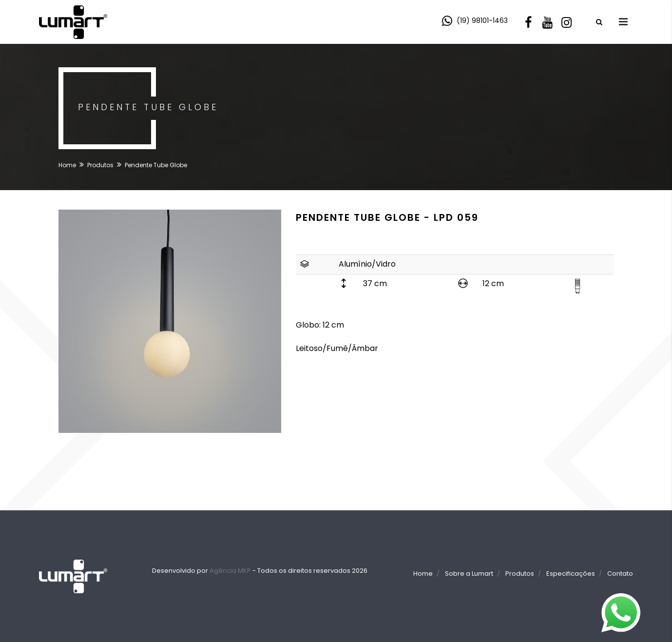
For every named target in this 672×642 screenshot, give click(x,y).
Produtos (100, 165)
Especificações (571, 574)
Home (67, 165)
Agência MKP (230, 571)
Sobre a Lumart (469, 574)
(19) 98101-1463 (482, 20)
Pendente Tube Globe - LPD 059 (387, 217)
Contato (620, 574)
